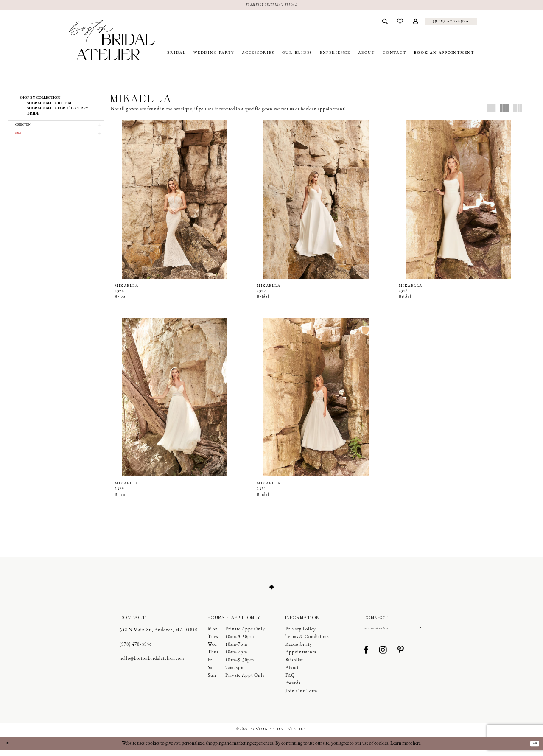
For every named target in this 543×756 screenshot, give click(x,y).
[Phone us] (451, 23)
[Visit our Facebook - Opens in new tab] (366, 659)
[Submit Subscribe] (420, 635)
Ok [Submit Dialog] (532, 749)
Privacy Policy (301, 635)
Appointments (301, 658)
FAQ (290, 682)
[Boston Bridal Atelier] (112, 42)
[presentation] (174, 202)
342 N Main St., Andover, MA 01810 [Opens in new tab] (158, 636)
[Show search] (385, 23)
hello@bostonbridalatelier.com (152, 665)
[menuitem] (385, 23)
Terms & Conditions (307, 643)
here (417, 749)
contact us (284, 111)
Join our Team (301, 697)
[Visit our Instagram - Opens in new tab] (383, 659)
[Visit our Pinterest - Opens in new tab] (401, 659)
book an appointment (322, 111)
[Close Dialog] (10, 749)
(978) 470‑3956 (136, 650)
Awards (293, 689)
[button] (416, 23)
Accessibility (299, 651)
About (292, 674)
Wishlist (294, 666)
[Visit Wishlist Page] (400, 23)
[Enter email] (393, 635)
